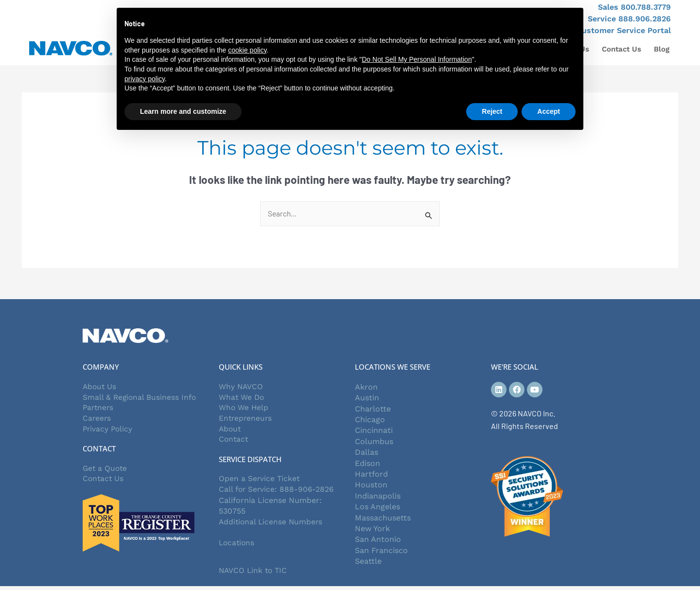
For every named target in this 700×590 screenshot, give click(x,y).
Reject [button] (492, 111)
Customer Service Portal (624, 30)
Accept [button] (549, 111)
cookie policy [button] (247, 50)
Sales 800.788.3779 (634, 7)
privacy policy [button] (145, 79)
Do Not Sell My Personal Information (417, 59)
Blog (662, 49)
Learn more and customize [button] (183, 111)
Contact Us (621, 49)
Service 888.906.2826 (629, 19)
